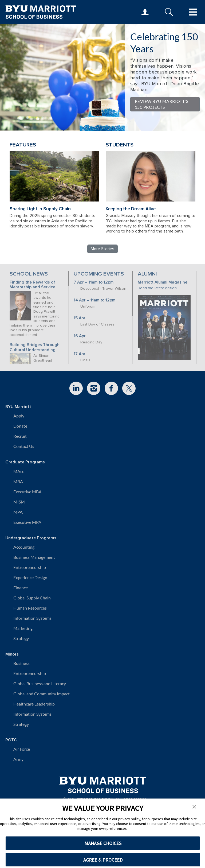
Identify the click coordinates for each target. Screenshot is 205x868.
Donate (20, 426)
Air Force (22, 749)
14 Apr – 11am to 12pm (94, 300)
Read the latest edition (157, 288)
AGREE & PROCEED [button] (103, 860)
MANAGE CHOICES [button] (103, 843)
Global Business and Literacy (40, 683)
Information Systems (32, 618)
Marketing (23, 628)
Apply (19, 416)
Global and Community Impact (42, 694)
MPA (18, 512)
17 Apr (80, 354)
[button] (194, 806)
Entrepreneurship (30, 567)
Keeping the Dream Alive (131, 209)
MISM (19, 502)
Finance (21, 588)
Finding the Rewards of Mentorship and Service (32, 285)
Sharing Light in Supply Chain (40, 209)
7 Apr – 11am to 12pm (94, 282)
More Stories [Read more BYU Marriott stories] (102, 249)
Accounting (24, 547)
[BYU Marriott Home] (103, 783)
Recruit (20, 436)
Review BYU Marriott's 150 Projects (161, 104)
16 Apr (80, 336)
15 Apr (80, 318)
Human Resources (30, 608)
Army (18, 759)
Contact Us (24, 446)
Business (21, 663)
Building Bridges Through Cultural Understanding (35, 347)
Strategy (21, 638)
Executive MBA (27, 492)
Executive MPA (27, 522)
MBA (18, 481)
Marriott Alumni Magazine (163, 282)
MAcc (19, 471)
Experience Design (30, 577)
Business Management (34, 557)
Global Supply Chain (32, 598)
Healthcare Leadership (34, 704)
